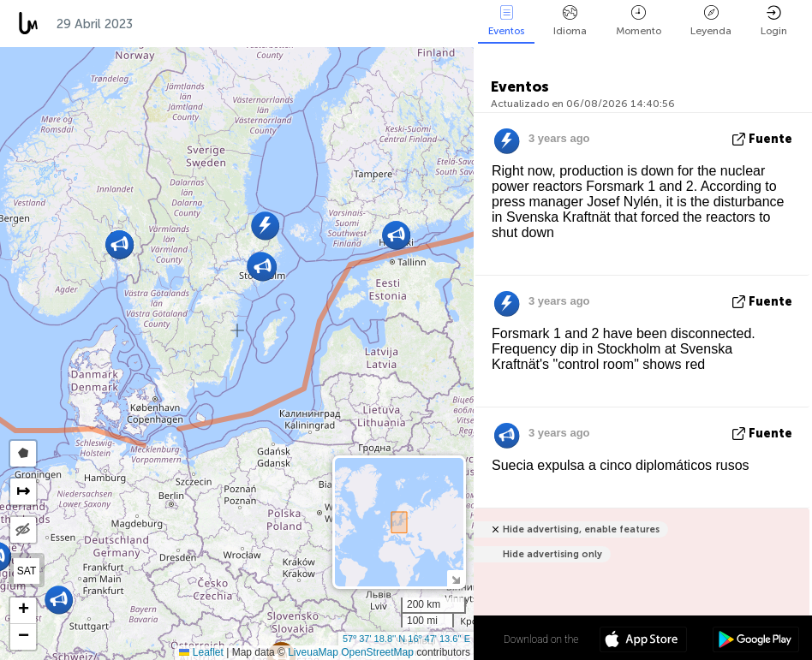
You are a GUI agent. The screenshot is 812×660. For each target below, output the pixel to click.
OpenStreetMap (377, 652)
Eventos (506, 21)
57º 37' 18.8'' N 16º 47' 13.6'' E (406, 639)
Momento (639, 21)
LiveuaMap (313, 652)
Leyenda (711, 21)
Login (774, 21)
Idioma (570, 21)
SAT (27, 571)
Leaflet (201, 652)
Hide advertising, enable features (581, 529)
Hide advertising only (552, 554)
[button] (59, 600)
